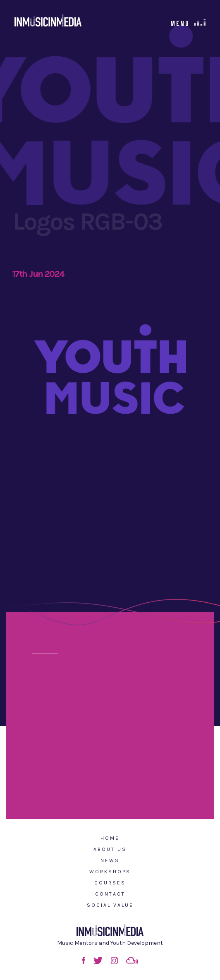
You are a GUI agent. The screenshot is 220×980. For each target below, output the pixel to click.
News (110, 860)
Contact (110, 894)
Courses (110, 883)
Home (110, 838)
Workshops (110, 872)
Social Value (110, 905)
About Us (110, 849)
